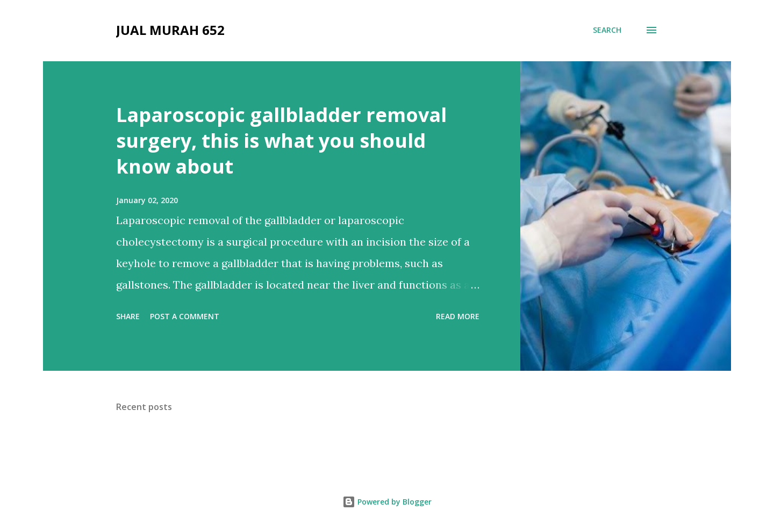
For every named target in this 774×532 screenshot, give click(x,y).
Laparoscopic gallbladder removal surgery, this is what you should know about (281, 141)
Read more (458, 316)
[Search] (607, 30)
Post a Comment (185, 316)
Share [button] (128, 316)
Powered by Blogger (387, 502)
